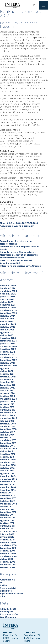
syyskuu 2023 (7, 333)
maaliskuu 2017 (8, 440)
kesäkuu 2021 (7, 374)
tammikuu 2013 (8, 498)
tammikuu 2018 (8, 429)
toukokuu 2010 (8, 543)
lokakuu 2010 (7, 534)
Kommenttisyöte (9, 614)
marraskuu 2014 (9, 479)
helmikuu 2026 (8, 294)
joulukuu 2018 (7, 415)
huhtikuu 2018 (8, 426)
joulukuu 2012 (7, 501)
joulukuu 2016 (7, 446)
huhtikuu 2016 (8, 462)
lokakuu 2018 (7, 421)
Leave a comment (24, 226)
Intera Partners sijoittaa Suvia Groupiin (21, 266)
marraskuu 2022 (9, 346)
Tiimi (3, 596)
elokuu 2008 (7, 559)
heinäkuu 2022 (8, 349)
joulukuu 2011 (7, 515)
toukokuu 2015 (8, 476)
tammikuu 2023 (8, 341)
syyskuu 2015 (7, 473)
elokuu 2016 (6, 451)
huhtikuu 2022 (8, 355)
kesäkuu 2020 (7, 396)
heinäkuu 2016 (8, 454)
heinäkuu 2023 (8, 338)
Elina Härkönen (8, 223)
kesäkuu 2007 (7, 567)
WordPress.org (8, 617)
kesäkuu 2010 (7, 540)
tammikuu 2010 (8, 548)
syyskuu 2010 (7, 537)
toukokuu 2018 (8, 424)
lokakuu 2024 (7, 319)
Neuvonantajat (8, 588)
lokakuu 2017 (7, 435)
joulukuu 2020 (8, 388)
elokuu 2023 (7, 335)
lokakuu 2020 (7, 391)
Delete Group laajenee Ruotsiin (19, 25)
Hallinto (4, 585)
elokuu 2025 (6, 302)
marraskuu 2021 (8, 366)
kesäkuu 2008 (7, 562)
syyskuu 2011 (7, 520)
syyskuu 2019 (7, 404)
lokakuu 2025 (7, 299)
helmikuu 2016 (8, 465)
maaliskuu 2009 (9, 556)
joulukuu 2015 (7, 468)
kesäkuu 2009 (7, 551)
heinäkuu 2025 (8, 305)
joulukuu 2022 (8, 344)
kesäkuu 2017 (7, 437)
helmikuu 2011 (8, 529)
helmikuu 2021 (8, 382)
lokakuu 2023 (7, 330)
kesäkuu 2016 (7, 457)
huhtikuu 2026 (8, 288)
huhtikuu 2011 (7, 526)
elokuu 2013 (6, 493)
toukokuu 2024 (8, 324)
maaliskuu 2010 (8, 545)
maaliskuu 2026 (8, 291)
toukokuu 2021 (8, 377)
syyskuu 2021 (7, 368)
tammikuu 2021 (8, 385)
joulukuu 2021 (7, 363)
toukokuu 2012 (8, 509)
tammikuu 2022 (8, 360)
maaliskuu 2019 (8, 413)
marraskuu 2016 (8, 449)
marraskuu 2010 (8, 532)
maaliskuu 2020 (8, 399)
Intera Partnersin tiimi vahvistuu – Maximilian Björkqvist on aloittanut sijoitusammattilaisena (19, 255)
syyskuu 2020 (7, 393)
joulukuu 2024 (8, 316)
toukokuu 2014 (8, 487)
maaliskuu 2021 (8, 380)
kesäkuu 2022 (7, 352)
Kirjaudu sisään (8, 609)
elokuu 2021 (6, 371)
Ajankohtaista (7, 226)
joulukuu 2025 (7, 297)
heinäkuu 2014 (8, 482)
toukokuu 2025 (8, 308)
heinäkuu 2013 (8, 496)
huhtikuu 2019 (8, 410)
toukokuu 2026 (8, 286)
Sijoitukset (6, 591)
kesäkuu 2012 (7, 507)
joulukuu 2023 (8, 327)
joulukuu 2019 (7, 402)
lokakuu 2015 (7, 471)
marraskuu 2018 (8, 418)
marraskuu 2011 (8, 518)
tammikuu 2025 (8, 313)
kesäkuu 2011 (7, 523)
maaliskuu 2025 (8, 310)
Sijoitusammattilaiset (11, 594)
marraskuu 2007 (9, 565)
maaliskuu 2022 (8, 357)
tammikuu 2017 (8, 443)
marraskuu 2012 (8, 504)
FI (1, 583)
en (35, 5)
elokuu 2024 (7, 321)
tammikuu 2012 (8, 512)
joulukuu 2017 (7, 432)
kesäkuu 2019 (7, 407)
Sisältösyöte (7, 612)
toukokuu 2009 (8, 554)
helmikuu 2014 (8, 490)
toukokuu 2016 (8, 460)
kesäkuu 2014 (7, 484)
